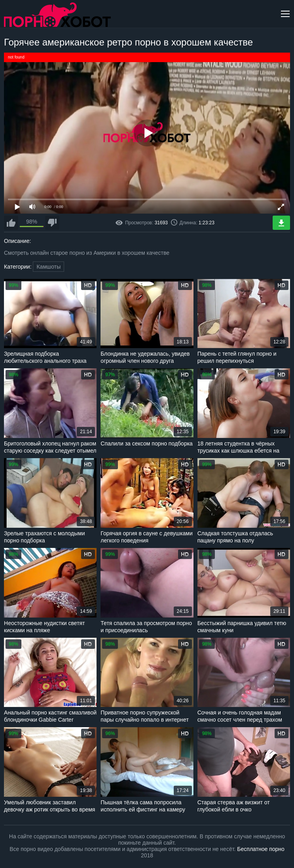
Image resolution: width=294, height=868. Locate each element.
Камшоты (48, 267)
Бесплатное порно (261, 849)
